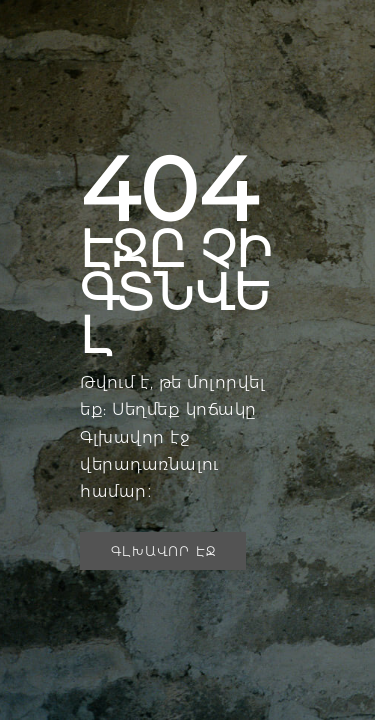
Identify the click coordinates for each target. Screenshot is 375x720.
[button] (163, 551)
